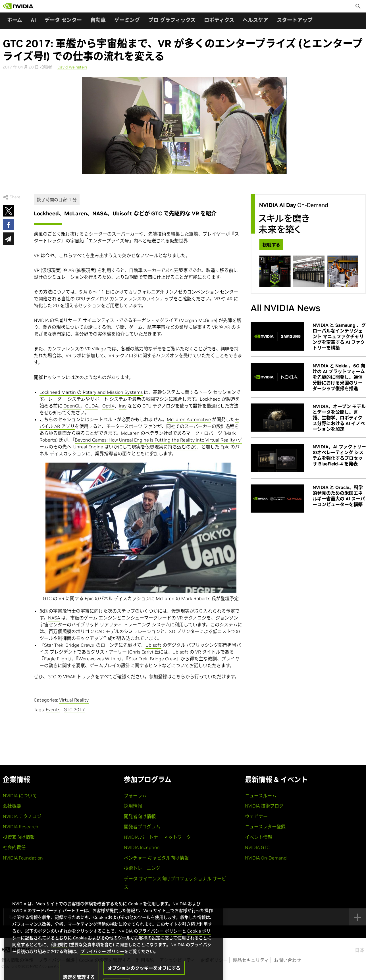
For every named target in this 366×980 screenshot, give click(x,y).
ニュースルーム (261, 796)
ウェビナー (256, 816)
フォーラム (135, 796)
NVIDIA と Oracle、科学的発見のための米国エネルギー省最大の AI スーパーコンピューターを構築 (339, 496)
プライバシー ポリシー (160, 943)
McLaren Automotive (189, 419)
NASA (54, 618)
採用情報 (133, 806)
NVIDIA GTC (257, 847)
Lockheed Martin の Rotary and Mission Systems (91, 392)
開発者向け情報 (140, 816)
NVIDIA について (20, 796)
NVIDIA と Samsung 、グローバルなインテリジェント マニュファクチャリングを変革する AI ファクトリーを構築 (339, 336)
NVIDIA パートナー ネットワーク (157, 837)
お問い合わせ (288, 960)
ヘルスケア (255, 20)
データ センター (63, 20)
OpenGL (72, 406)
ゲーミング (127, 20)
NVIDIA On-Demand (266, 858)
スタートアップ (295, 20)
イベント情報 (259, 837)
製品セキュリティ (251, 960)
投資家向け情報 (19, 837)
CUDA (91, 406)
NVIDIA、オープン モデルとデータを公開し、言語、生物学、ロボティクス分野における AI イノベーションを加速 (339, 418)
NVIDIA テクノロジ (22, 816)
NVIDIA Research (21, 827)
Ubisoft (153, 645)
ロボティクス (219, 20)
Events (53, 709)
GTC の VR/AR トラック (71, 677)
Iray (123, 406)
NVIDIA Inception (142, 847)
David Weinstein (72, 67)
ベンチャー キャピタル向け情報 (156, 858)
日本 (360, 950)
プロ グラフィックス (172, 20)
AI (33, 20)
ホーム (15, 20)
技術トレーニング (142, 868)
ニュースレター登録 (265, 827)
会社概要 (12, 806)
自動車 (98, 20)
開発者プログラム (142, 827)
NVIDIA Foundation (23, 858)
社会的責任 (14, 847)
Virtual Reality (74, 700)
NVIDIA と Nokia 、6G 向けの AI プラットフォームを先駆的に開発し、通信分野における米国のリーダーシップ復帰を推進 (339, 377)
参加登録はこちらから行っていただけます (192, 677)
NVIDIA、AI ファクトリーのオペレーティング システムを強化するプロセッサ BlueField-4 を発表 (339, 455)
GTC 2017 (74, 709)
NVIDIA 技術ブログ (264, 806)
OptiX (108, 406)
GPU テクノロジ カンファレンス (109, 299)
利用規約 (59, 956)
